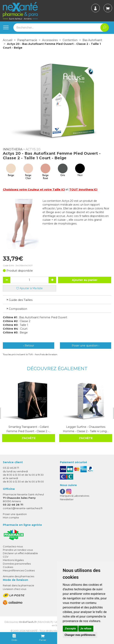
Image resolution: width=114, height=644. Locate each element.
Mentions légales (13, 560)
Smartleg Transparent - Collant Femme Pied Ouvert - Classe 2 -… (28, 429)
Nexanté (32, 631)
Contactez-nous (13, 546)
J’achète (28, 438)
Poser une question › (85, 346)
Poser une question (15, 514)
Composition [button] (17, 309)
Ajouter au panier (85, 280)
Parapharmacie (27, 40)
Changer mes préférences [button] (80, 635)
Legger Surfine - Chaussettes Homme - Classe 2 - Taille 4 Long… (85, 429)
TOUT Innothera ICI (83, 190)
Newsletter (67, 499)
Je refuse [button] (86, 628)
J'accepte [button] (70, 628)
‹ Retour (29, 346)
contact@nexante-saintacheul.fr (23, 508)
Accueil (8, 40)
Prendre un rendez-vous (18, 550)
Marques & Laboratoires (75, 496)
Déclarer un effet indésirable (20, 553)
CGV (6, 557)
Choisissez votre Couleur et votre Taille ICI (34, 190)
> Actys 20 (32, 149)
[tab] (57, 300)
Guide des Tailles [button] (19, 300)
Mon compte (11, 517)
